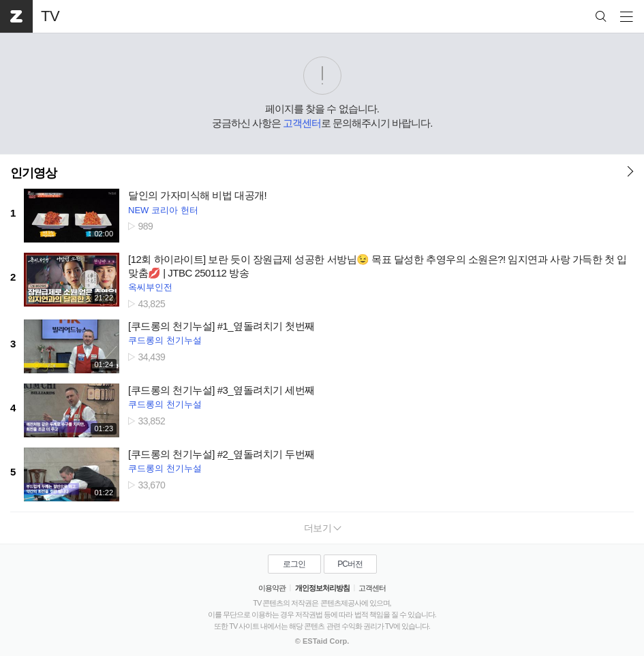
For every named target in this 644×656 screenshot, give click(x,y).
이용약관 (272, 588)
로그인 (294, 564)
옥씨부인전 (150, 287)
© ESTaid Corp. (322, 641)
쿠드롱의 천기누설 (165, 340)
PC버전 (350, 564)
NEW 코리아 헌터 (163, 210)
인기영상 (33, 173)
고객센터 (302, 123)
